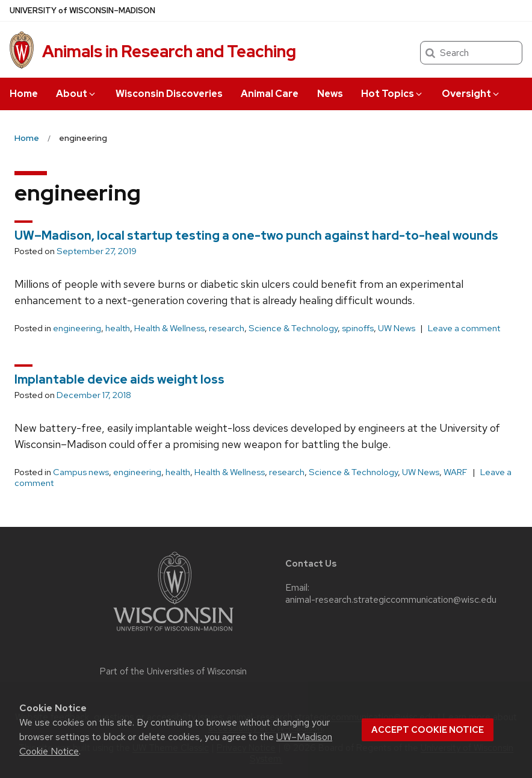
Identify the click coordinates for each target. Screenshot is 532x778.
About (76, 94)
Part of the (173, 671)
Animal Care (270, 94)
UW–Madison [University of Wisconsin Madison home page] (82, 11)
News (330, 94)
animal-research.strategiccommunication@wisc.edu (391, 600)
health (118, 328)
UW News (397, 328)
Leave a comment (464, 328)
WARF (456, 472)
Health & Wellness (169, 328)
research (227, 328)
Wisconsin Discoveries (169, 94)
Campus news (81, 472)
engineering (77, 328)
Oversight (471, 94)
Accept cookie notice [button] (428, 730)
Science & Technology (293, 328)
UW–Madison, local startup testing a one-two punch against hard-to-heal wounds (256, 235)
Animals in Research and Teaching (169, 51)
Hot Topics (392, 94)
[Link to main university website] (173, 633)
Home (24, 94)
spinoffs (358, 328)
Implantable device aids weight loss (119, 379)
